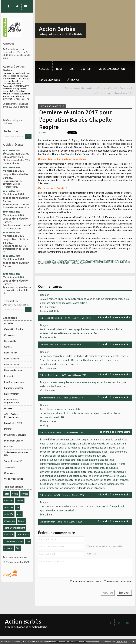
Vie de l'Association (14, 479)
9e (18, 507)
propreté (8, 548)
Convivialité (10, 341)
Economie (9, 376)
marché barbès (98, 262)
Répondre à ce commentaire (114, 317)
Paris (6, 494)
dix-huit (86, 69)
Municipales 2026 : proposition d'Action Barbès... (15, 239)
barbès (25, 494)
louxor (21, 521)
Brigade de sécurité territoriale (54, 180)
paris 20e (60, 262)
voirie (15, 494)
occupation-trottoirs (59, 264)
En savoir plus (121, 642)
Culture (8, 347)
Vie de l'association (112, 69)
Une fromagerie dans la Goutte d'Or (116, 93)
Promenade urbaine (14, 441)
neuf (59, 69)
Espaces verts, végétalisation (11, 401)
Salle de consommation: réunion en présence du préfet (89, 88)
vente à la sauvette (82, 262)
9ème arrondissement (14, 528)
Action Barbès (57, 29)
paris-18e (9, 514)
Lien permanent (46, 260)
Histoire (8, 408)
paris (54, 262)
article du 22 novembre (86, 144)
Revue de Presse (50, 80)
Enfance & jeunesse (14, 388)
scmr (19, 514)
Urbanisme (9, 473)
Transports (10, 467)
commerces (111, 262)
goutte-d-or (23, 534)
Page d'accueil (126, 88)
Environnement (12, 394)
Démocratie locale (13, 370)
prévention (9, 521)
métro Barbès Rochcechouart (12, 416)
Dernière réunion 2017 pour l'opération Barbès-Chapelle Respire (76, 120)
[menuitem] (44, 67)
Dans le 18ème (11, 364)
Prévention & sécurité (15, 435)
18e (28, 541)
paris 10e (8, 501)
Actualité (9, 323)
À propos (74, 80)
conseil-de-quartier (13, 541)
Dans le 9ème (11, 353)
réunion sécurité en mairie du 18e (59, 147)
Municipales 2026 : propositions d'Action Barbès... (16, 174)
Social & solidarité (13, 461)
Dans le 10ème (11, 359)
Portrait (8, 429)
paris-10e (9, 534)
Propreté (9, 446)
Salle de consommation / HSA (16, 454)
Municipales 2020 (13, 423)
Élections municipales (15, 382)
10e (18, 548)
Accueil (44, 69)
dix (72, 69)
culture (20, 501)
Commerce (9, 335)
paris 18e (8, 507)
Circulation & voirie (14, 329)
